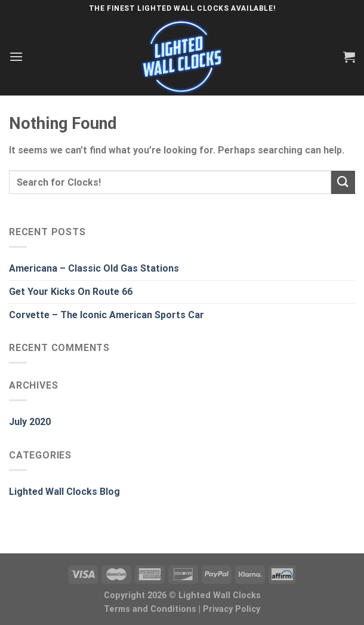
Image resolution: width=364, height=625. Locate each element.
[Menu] (16, 56)
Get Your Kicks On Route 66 (71, 292)
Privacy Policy (232, 609)
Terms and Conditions (150, 609)
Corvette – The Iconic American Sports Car (107, 315)
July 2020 (30, 422)
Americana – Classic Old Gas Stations (94, 268)
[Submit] (343, 182)
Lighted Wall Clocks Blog (64, 492)
